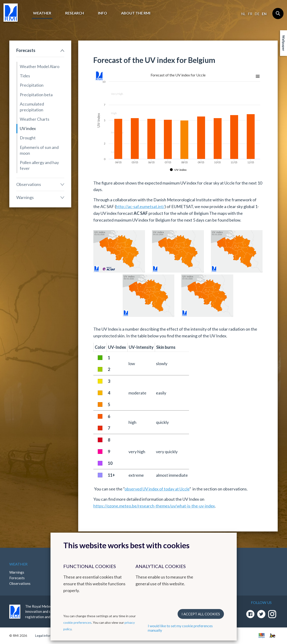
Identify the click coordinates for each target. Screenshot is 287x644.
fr (250, 14)
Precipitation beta (36, 95)
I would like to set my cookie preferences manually (180, 628)
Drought (28, 138)
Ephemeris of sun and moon (39, 150)
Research (75, 13)
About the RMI (136, 13)
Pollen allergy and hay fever (39, 165)
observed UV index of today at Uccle (157, 489)
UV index (28, 128)
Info (103, 13)
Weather (42, 13)
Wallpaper (284, 43)
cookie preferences (77, 622)
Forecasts (26, 50)
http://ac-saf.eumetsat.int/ (140, 206)
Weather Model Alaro (40, 66)
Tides (25, 76)
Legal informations (49, 635)
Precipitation (32, 85)
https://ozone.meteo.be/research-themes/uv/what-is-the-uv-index (154, 506)
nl (243, 14)
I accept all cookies (201, 614)
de (257, 14)
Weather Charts (35, 119)
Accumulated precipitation (32, 107)
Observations (29, 184)
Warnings (25, 197)
